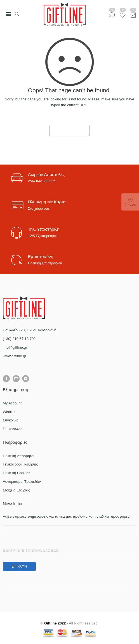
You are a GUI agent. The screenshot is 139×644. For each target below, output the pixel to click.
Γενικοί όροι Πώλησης (20, 464)
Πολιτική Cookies (17, 473)
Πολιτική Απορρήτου (19, 456)
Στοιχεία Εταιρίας (16, 490)
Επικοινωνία (13, 429)
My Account (12, 403)
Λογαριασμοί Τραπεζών (22, 482)
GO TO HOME (70, 131)
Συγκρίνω (10, 420)
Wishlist (9, 412)
